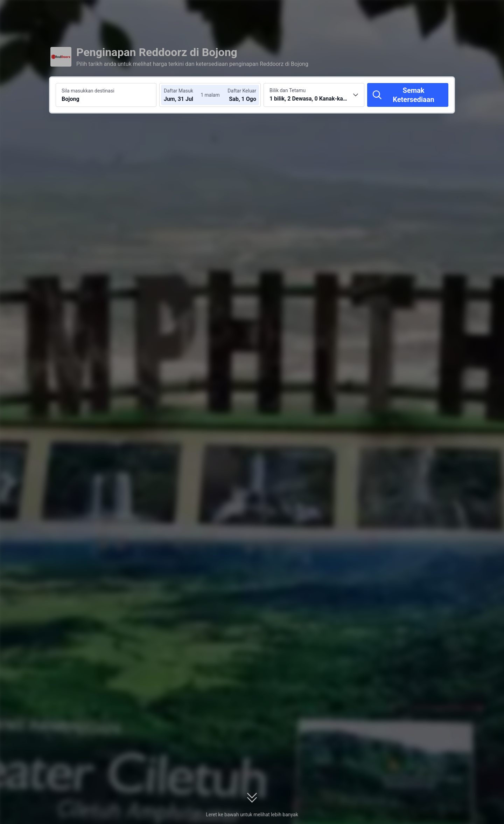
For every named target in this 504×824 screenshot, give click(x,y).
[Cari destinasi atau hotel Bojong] (106, 95)
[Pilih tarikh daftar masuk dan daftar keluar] (185, 95)
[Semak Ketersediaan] (408, 95)
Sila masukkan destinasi (88, 91)
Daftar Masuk (178, 91)
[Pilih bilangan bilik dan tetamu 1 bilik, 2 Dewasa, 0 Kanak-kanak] (314, 95)
